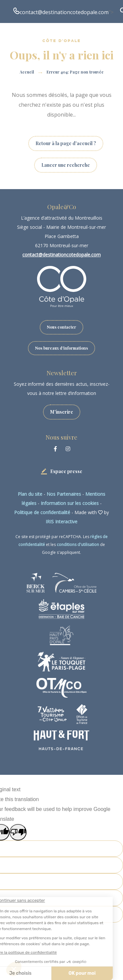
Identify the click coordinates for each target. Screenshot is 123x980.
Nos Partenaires (64, 494)
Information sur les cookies (70, 503)
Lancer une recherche (66, 165)
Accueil (27, 72)
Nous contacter (61, 327)
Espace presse (66, 471)
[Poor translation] (18, 832)
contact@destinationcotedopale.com (64, 12)
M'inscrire (62, 412)
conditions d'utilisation (78, 544)
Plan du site (30, 494)
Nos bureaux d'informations (61, 348)
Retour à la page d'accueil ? (66, 143)
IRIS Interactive (61, 522)
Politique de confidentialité (42, 512)
